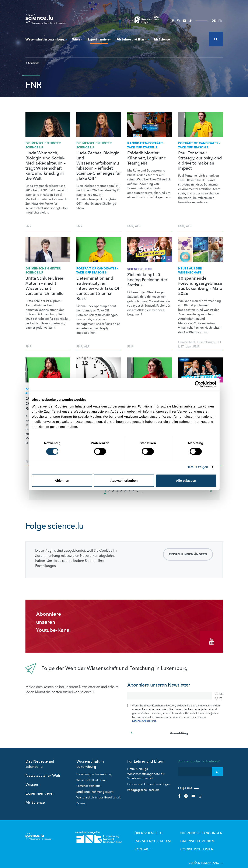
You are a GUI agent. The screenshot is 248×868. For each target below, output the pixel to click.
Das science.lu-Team (168, 835)
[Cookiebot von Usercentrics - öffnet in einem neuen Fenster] (198, 384)
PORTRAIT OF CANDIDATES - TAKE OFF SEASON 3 (199, 145)
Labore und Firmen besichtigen (149, 779)
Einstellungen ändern (188, 554)
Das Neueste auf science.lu (40, 759)
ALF (138, 226)
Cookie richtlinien (203, 842)
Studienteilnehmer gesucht (95, 787)
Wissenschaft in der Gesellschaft (99, 793)
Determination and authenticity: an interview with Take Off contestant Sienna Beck (98, 289)
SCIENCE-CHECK (140, 269)
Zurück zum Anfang (206, 855)
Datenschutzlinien (203, 835)
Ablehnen (62, 481)
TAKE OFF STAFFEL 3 (146, 145)
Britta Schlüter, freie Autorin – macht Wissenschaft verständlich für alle (44, 286)
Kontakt (160, 842)
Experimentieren (99, 39)
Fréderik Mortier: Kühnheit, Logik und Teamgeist (147, 158)
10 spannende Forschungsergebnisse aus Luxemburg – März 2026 (200, 286)
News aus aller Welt (43, 771)
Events (81, 799)
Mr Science (162, 39)
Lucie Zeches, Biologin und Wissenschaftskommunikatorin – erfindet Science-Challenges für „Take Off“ (99, 166)
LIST (181, 347)
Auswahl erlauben (124, 481)
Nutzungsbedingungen (206, 828)
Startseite (32, 63)
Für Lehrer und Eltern (133, 39)
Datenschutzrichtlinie (144, 716)
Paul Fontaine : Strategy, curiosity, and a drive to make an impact (200, 161)
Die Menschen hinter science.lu (43, 145)
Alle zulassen (186, 481)
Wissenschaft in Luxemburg (46, 39)
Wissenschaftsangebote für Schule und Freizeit (146, 772)
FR (220, 21)
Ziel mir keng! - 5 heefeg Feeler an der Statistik (147, 280)
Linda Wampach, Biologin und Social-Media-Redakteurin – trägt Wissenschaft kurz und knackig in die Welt (46, 166)
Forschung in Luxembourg (94, 770)
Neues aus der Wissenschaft (190, 271)
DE (214, 21)
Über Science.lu (165, 828)
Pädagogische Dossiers (143, 785)
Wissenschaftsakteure (91, 775)
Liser (188, 347)
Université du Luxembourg (196, 342)
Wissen (77, 39)
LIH (219, 342)
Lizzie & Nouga (138, 764)
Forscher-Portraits (88, 781)
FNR (28, 226)
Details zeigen (197, 467)
